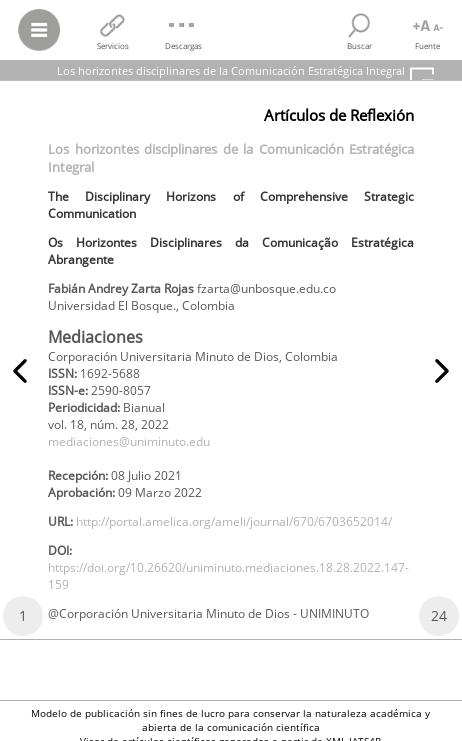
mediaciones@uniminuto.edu (129, 441)
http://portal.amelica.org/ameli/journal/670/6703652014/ (234, 521)
